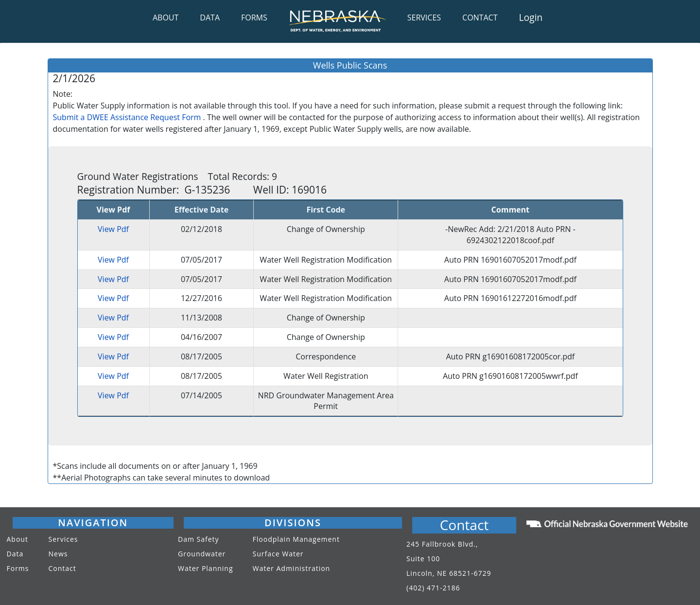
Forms (18, 568)
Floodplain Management (296, 539)
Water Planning (206, 568)
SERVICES (424, 18)
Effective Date (201, 210)
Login (531, 17)
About (17, 539)
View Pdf (113, 229)
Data (15, 554)
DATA (210, 18)
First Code (326, 210)
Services (63, 539)
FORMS (254, 18)
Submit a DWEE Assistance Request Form (127, 117)
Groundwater (202, 554)
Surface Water (278, 554)
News (58, 554)
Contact (62, 568)
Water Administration (292, 568)
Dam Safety (199, 539)
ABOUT (166, 18)
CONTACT (480, 18)
